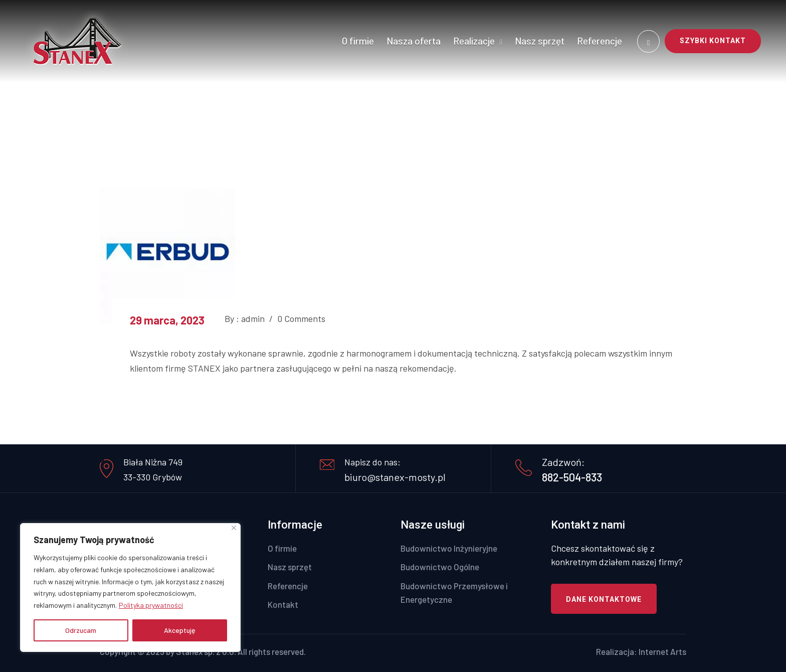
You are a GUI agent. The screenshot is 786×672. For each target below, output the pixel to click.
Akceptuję (180, 630)
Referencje (600, 41)
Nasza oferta (414, 41)
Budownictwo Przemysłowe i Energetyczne (454, 593)
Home (368, 111)
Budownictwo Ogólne (440, 567)
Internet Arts (662, 651)
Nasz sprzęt (540, 41)
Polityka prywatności (151, 605)
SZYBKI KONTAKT (713, 41)
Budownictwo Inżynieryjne (449, 548)
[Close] (234, 528)
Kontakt (283, 604)
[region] (130, 587)
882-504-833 (572, 477)
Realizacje (474, 41)
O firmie (358, 41)
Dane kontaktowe (604, 599)
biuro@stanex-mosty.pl (395, 477)
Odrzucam (81, 630)
